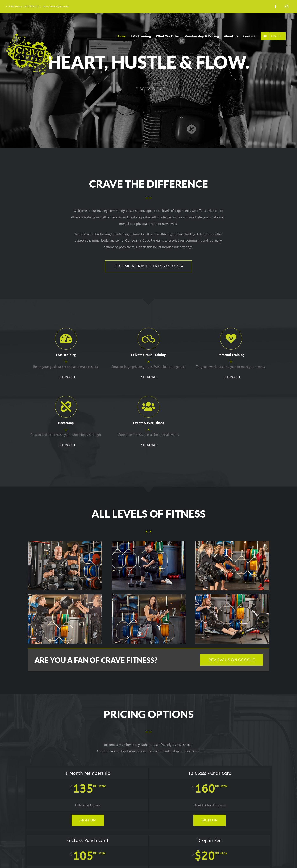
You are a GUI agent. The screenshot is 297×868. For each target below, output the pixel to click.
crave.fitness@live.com (56, 6)
